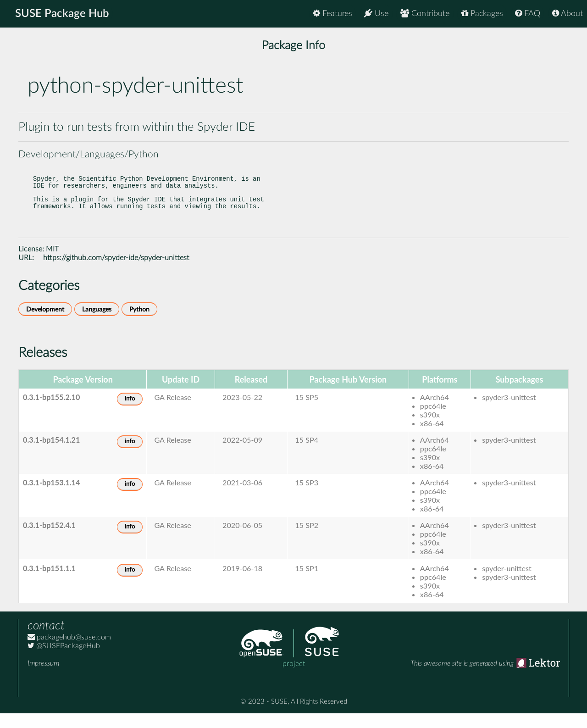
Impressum (43, 678)
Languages (97, 324)
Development (45, 324)
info (130, 414)
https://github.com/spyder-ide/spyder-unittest (116, 272)
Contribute (425, 14)
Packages (482, 14)
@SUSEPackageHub (64, 661)
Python (139, 324)
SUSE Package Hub (62, 14)
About (568, 14)
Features (333, 14)
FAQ (528, 14)
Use (376, 14)
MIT (52, 264)
